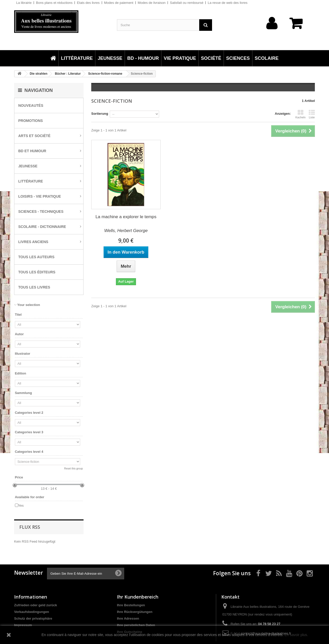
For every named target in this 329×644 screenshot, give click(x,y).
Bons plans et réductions (54, 3)
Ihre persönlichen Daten (136, 625)
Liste (312, 114)
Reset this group (73, 469)
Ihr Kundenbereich (138, 597)
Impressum (23, 625)
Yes (21, 506)
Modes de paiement (119, 3)
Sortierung (100, 114)
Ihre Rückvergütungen (135, 612)
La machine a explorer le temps (126, 217)
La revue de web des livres (228, 3)
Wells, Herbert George (126, 231)
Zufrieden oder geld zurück (36, 605)
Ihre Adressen (128, 618)
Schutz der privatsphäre (33, 618)
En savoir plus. (296, 635)
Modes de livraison (152, 3)
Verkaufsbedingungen (32, 612)
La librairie (24, 3)
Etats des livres (88, 3)
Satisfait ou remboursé (187, 3)
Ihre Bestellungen (131, 605)
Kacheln (300, 114)
